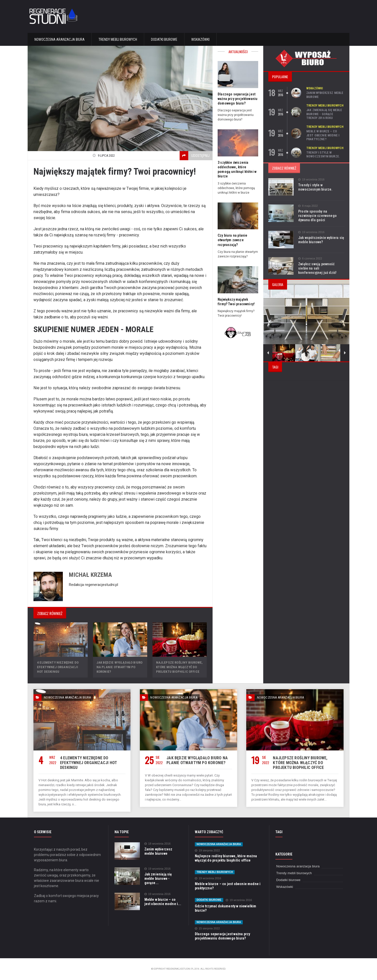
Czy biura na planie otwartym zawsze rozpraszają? (232, 240)
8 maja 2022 (308, 206)
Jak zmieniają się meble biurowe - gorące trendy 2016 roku (325, 114)
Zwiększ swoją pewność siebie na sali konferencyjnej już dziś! (321, 268)
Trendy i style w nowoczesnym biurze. (323, 155)
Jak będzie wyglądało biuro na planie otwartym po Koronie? (119, 667)
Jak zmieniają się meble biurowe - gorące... (163, 876)
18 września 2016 (157, 844)
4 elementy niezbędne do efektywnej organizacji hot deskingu (60, 667)
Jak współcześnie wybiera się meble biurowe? (321, 240)
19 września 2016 (311, 180)
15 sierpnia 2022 (207, 928)
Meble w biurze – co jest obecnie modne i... (163, 901)
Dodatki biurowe (164, 39)
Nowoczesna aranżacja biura (60, 39)
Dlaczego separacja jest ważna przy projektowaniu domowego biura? (237, 99)
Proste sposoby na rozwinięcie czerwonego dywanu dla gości (317, 216)
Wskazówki (200, 39)
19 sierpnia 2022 (207, 851)
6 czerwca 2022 (310, 259)
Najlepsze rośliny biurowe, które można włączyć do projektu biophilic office (179, 667)
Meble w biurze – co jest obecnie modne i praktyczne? (325, 135)
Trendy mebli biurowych (118, 39)
